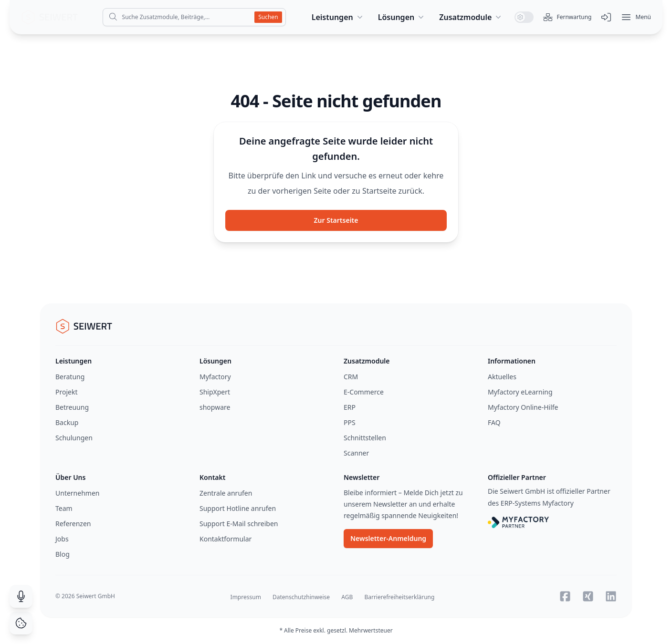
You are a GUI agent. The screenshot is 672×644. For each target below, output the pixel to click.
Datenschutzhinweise (301, 597)
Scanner (356, 453)
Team (64, 508)
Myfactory (215, 377)
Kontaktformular (226, 539)
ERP (350, 407)
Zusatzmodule (471, 17)
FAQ (494, 422)
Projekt (66, 392)
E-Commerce (364, 392)
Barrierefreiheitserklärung (399, 597)
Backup (67, 422)
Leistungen (338, 17)
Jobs (62, 539)
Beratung (70, 377)
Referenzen (73, 524)
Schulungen (74, 438)
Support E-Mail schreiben (239, 524)
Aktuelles (502, 377)
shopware (215, 407)
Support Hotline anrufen (238, 508)
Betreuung (72, 407)
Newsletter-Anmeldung (388, 538)
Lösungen (402, 17)
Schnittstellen (365, 438)
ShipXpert (215, 392)
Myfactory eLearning (520, 392)
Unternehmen (77, 493)
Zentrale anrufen (226, 493)
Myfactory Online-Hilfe (523, 407)
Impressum (246, 597)
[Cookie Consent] (21, 623)
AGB (347, 597)
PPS (350, 422)
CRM (351, 377)
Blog (63, 554)
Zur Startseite (336, 220)
